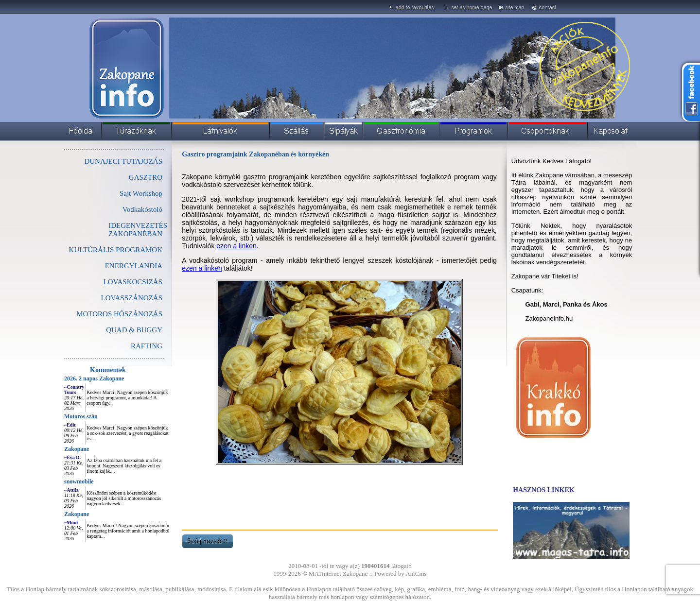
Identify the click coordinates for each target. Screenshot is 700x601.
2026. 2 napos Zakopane (94, 378)
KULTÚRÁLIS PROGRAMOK (116, 250)
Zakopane (77, 449)
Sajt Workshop (141, 193)
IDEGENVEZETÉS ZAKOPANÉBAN (138, 230)
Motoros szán (81, 416)
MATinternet (325, 574)
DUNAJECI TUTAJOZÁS (123, 161)
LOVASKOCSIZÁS (133, 282)
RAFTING (147, 346)
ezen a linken (236, 246)
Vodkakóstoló (142, 209)
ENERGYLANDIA (134, 266)
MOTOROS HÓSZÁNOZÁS (119, 314)
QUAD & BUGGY (134, 330)
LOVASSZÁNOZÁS (132, 298)
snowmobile (79, 481)
